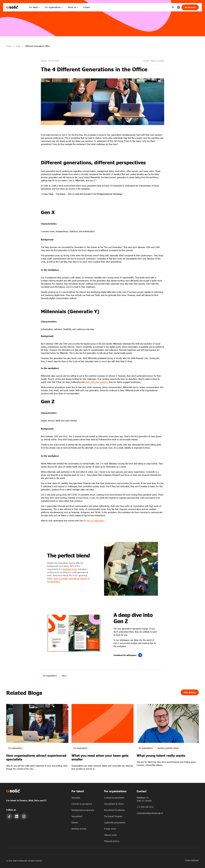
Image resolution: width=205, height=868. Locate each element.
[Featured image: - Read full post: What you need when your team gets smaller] (103, 723)
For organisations (50, 676)
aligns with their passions (96, 382)
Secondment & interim (114, 804)
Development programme (83, 810)
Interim (75, 822)
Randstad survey (70, 569)
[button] (179, 7)
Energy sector (110, 829)
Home (9, 46)
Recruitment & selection (115, 810)
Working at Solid (79, 829)
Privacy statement (192, 860)
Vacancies (76, 798)
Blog (18, 46)
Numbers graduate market (168, 748)
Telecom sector (111, 835)
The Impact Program (113, 816)
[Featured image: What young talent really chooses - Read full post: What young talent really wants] (168, 723)
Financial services (112, 841)
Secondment (77, 816)
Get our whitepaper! (95, 521)
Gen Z (64, 676)
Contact (87, 7)
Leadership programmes (115, 822)
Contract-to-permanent (82, 804)
